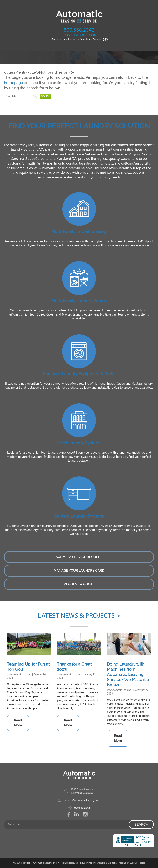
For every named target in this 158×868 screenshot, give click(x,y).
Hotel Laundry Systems (79, 443)
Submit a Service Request (79, 557)
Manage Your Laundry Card (79, 570)
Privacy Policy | (88, 863)
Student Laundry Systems (79, 516)
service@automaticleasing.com (82, 800)
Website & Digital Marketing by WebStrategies (121, 863)
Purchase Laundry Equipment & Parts (78, 374)
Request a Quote (79, 584)
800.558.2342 (79, 30)
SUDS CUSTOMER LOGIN (79, 35)
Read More (18, 723)
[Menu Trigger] (142, 5)
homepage (13, 83)
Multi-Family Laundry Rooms (79, 301)
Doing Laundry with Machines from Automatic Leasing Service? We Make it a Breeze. (128, 674)
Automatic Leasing (21, 675)
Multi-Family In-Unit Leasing (79, 232)
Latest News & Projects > (79, 616)
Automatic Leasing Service (79, 17)
